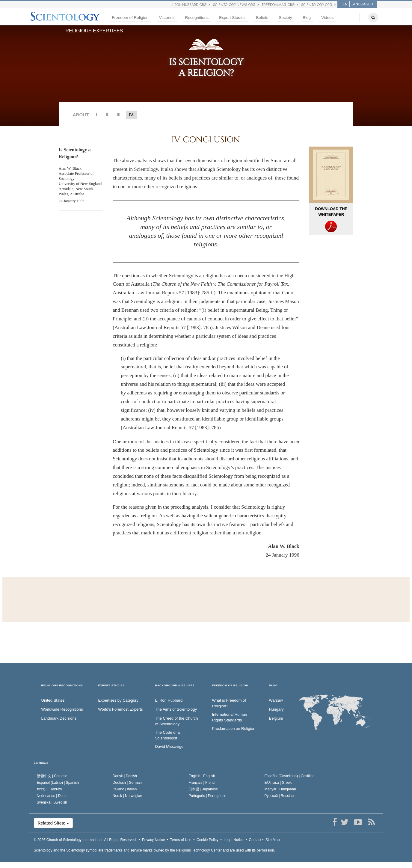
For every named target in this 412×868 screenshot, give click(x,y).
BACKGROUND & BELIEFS (175, 686)
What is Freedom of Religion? (229, 703)
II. (108, 115)
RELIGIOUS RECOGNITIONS (62, 686)
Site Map (273, 840)
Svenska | (52, 802)
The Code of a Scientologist (167, 735)
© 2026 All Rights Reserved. (85, 840)
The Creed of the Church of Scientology (177, 721)
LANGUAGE (356, 4)
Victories (167, 18)
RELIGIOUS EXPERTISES (94, 31)
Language (41, 762)
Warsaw (276, 700)
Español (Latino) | (58, 783)
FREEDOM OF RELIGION (230, 686)
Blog (307, 18)
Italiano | (125, 789)
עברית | (49, 789)
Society (285, 18)
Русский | (279, 796)
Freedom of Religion (130, 18)
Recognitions (197, 18)
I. (97, 115)
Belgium (276, 718)
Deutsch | (127, 783)
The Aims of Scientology (176, 709)
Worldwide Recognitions (62, 709)
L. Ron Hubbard (169, 700)
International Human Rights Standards (230, 717)
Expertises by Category (118, 700)
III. (119, 115)
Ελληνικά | (278, 783)
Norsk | (127, 796)
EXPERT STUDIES (112, 686)
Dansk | (125, 776)
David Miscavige (169, 746)
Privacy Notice (154, 840)
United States (53, 700)
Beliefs (262, 18)
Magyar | (280, 789)
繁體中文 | (52, 776)
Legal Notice (234, 840)
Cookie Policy (207, 840)
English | (202, 776)
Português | (207, 796)
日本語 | (203, 789)
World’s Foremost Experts (121, 709)
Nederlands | (52, 796)
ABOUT (81, 115)
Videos (327, 18)
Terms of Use (181, 840)
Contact (255, 840)
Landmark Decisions (59, 718)
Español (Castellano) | (290, 776)
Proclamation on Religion (234, 728)
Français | (202, 783)
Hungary (276, 709)
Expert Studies (232, 18)
